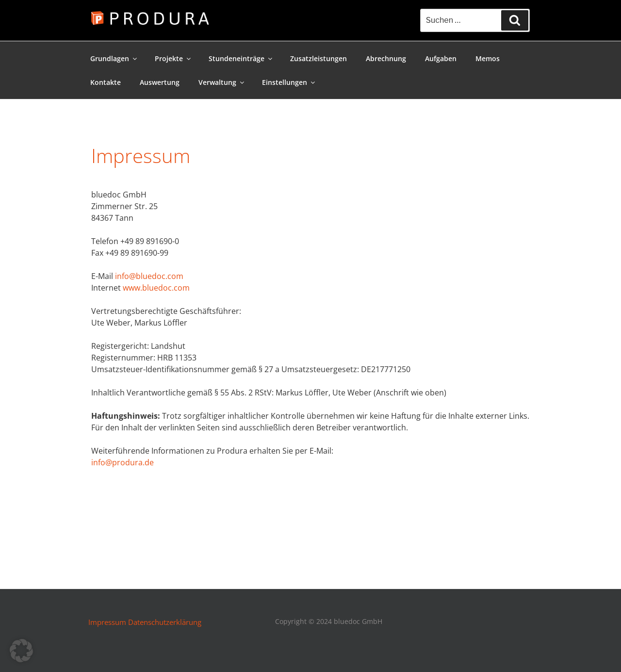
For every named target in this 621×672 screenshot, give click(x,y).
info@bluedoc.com (149, 276)
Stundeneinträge (241, 58)
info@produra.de (123, 462)
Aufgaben (441, 58)
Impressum (107, 622)
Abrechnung (386, 58)
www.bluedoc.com (156, 288)
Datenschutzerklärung (165, 622)
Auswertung (160, 82)
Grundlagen (114, 58)
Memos (488, 58)
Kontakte (106, 82)
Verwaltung (222, 82)
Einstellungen (289, 82)
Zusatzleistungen (319, 58)
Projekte (173, 58)
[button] (21, 651)
